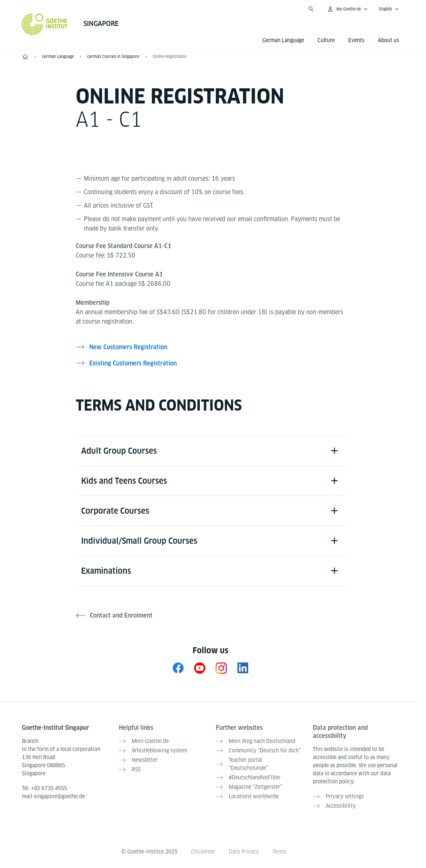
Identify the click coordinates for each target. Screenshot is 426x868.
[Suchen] (311, 9)
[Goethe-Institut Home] (45, 24)
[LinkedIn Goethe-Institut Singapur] (243, 668)
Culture (326, 40)
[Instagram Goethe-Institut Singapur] (221, 668)
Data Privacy (244, 852)
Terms (279, 852)
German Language (283, 40)
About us (388, 40)
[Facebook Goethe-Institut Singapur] (178, 668)
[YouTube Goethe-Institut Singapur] (200, 668)
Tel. (44, 788)
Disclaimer (203, 852)
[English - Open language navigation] (389, 9)
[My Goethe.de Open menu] (347, 9)
